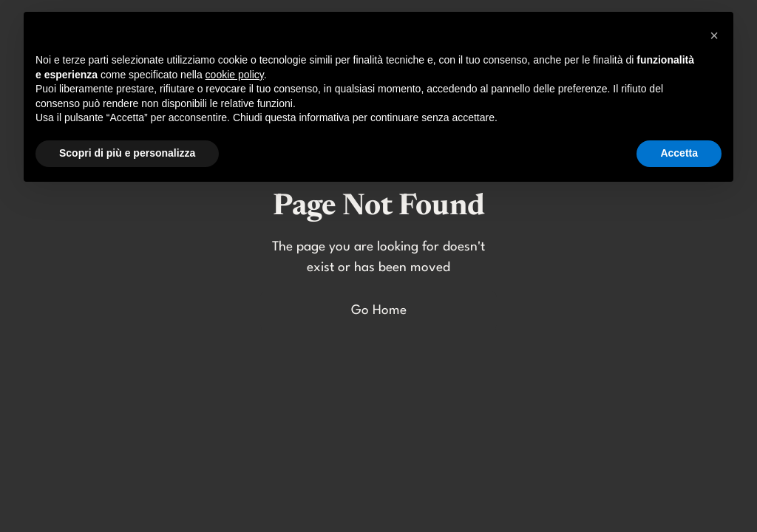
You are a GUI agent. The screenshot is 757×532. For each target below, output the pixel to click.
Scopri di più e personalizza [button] (127, 153)
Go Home (379, 311)
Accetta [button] (679, 153)
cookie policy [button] (235, 75)
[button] (714, 35)
